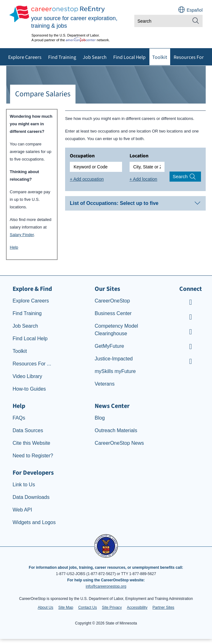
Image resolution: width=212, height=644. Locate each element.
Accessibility (137, 607)
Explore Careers (25, 57)
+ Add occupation (87, 179)
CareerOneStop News (119, 443)
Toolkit (160, 57)
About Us (45, 607)
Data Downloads (31, 497)
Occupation (82, 156)
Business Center (113, 313)
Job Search (95, 57)
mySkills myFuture (115, 371)
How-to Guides (29, 389)
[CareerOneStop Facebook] (191, 318)
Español (195, 10)
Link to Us (24, 485)
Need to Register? (33, 456)
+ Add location (143, 179)
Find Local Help (129, 57)
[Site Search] (195, 21)
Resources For (189, 57)
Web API (22, 510)
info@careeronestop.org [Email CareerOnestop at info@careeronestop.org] (106, 586)
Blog (100, 418)
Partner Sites (163, 607)
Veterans (105, 384)
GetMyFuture (109, 346)
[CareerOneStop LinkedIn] (191, 347)
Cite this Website (31, 443)
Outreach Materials (116, 430)
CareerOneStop (112, 301)
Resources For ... (32, 364)
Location (139, 156)
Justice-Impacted (114, 359)
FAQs (19, 418)
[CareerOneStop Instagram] (191, 333)
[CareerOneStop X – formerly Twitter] (191, 362)
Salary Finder (22, 235)
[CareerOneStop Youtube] (191, 303)
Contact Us (88, 607)
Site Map (66, 607)
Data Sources (28, 430)
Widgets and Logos (34, 522)
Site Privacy (112, 607)
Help (14, 247)
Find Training (62, 57)
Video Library (27, 376)
